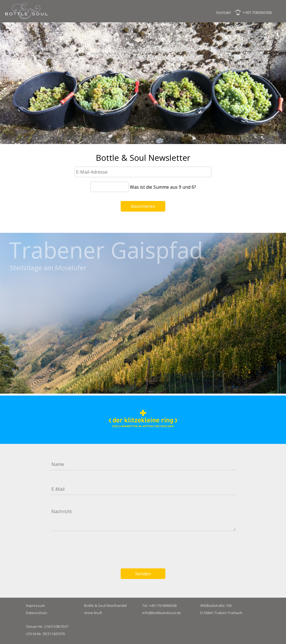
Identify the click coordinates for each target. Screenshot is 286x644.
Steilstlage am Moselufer (48, 268)
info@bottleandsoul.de (162, 613)
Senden (143, 574)
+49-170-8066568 (163, 605)
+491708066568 (257, 12)
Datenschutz (37, 613)
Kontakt (224, 12)
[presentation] (143, 549)
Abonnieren (143, 206)
